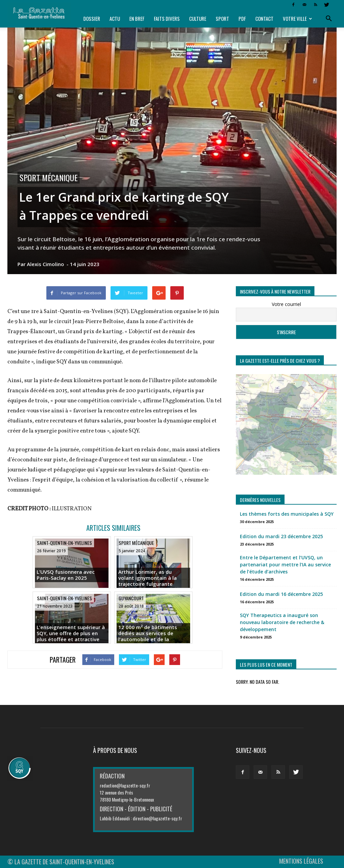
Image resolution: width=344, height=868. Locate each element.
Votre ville (297, 18)
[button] (329, 19)
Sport (222, 18)
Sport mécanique (49, 178)
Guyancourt (131, 598)
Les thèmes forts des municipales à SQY (287, 514)
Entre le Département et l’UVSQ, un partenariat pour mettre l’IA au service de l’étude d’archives (285, 565)
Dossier (92, 18)
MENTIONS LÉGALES (301, 861)
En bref (137, 18)
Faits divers (167, 18)
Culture (198, 18)
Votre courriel (286, 304)
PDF (242, 18)
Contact (264, 18)
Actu (115, 18)
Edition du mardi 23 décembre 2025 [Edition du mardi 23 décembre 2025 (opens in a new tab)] (281, 536)
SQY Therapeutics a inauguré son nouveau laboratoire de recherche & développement (282, 622)
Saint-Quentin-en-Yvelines (64, 543)
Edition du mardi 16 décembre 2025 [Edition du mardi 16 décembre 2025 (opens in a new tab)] (281, 594)
